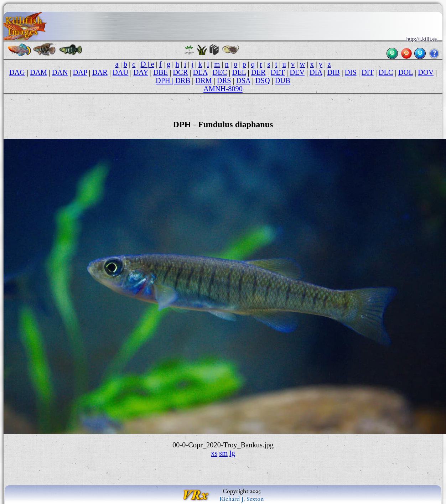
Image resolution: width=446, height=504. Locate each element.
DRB (183, 80)
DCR (180, 72)
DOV (426, 72)
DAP (80, 72)
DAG (17, 72)
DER (258, 72)
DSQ (263, 80)
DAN (60, 72)
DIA (316, 72)
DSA (243, 80)
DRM (203, 80)
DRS (224, 80)
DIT (368, 72)
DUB (283, 80)
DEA (200, 72)
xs (214, 453)
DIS (351, 72)
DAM (38, 72)
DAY (141, 72)
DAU (120, 72)
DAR (100, 72)
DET (278, 72)
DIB (333, 72)
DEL (239, 72)
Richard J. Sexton (242, 499)
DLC (386, 72)
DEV (297, 72)
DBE (160, 72)
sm (223, 453)
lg (232, 453)
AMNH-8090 (223, 89)
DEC (220, 72)
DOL (406, 72)
